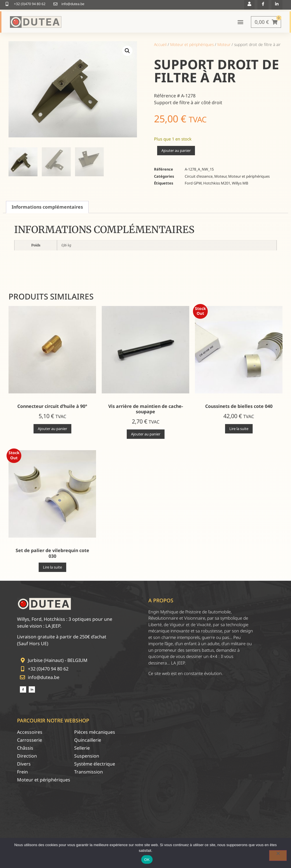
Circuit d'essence (199, 177)
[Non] (278, 856)
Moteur (224, 46)
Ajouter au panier (176, 152)
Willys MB (240, 184)
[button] (127, 52)
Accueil (160, 46)
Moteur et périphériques (192, 46)
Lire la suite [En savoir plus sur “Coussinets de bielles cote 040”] (239, 430)
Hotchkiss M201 (217, 184)
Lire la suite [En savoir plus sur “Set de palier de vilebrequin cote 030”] (52, 568)
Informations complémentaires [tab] (47, 208)
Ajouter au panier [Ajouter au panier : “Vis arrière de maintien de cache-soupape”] (146, 435)
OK (147, 860)
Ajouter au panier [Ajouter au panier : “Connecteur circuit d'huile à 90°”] (52, 430)
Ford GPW (193, 184)
